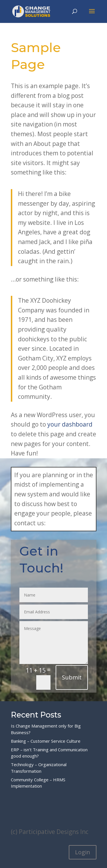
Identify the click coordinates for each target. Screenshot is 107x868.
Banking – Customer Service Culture (46, 741)
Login (83, 852)
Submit (72, 677)
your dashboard (70, 424)
